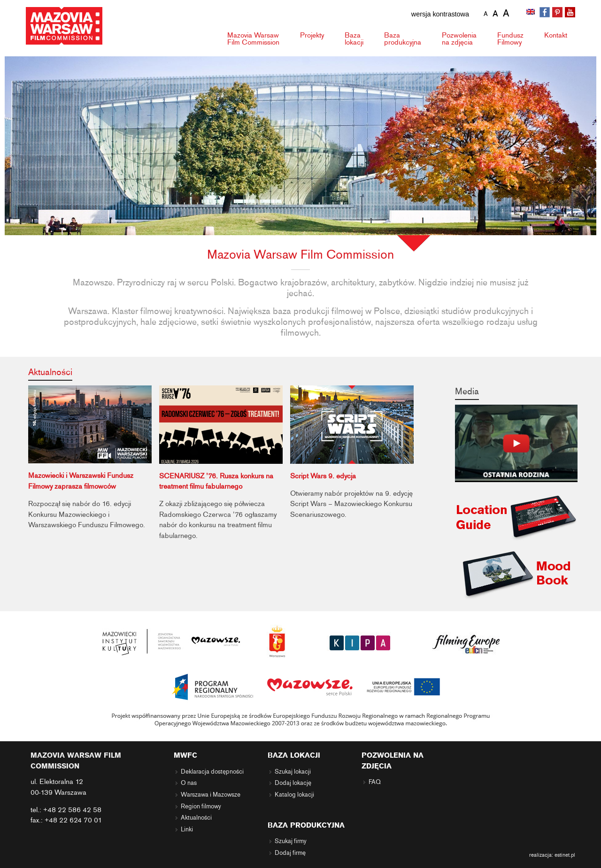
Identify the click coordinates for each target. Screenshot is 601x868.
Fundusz (510, 39)
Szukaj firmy (291, 841)
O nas (189, 783)
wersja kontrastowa (440, 14)
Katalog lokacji (294, 795)
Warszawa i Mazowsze (211, 795)
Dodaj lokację (293, 783)
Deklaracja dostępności (212, 772)
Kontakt (556, 35)
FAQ (375, 782)
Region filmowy (201, 807)
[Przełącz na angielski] (532, 13)
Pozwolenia (459, 39)
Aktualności (50, 372)
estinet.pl (565, 855)
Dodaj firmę (290, 853)
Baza (354, 39)
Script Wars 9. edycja (323, 476)
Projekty (312, 35)
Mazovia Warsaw (253, 39)
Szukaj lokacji (293, 772)
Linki (187, 830)
